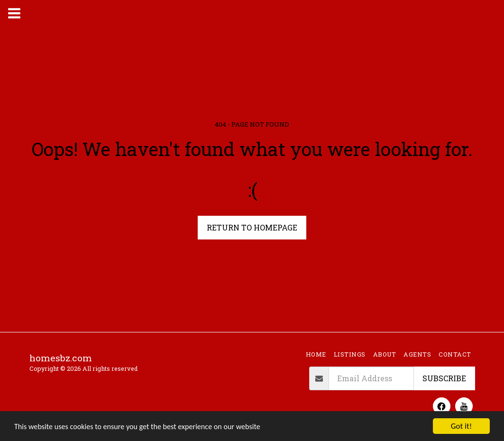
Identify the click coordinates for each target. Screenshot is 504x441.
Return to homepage (252, 227)
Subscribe (444, 378)
